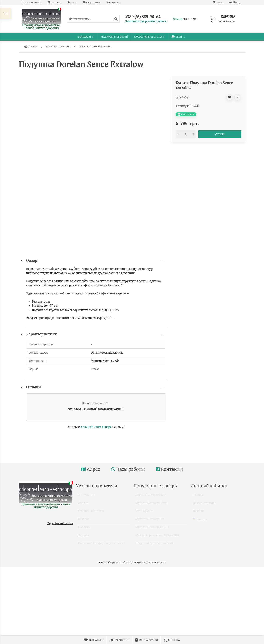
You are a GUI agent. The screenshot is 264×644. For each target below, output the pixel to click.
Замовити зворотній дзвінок (146, 21)
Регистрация (204, 505)
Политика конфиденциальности (101, 545)
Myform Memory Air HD (152, 529)
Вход (236, 2)
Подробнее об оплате (60, 523)
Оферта (83, 537)
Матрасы (87, 37)
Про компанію (32, 2)
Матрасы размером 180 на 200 (157, 537)
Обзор (32, 260)
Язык (218, 2)
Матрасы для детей (114, 37)
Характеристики (42, 334)
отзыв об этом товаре (96, 427)
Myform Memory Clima (151, 505)
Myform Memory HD (150, 521)
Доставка (54, 2)
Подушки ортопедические (154, 545)
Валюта (200, 521)
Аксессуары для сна (150, 37)
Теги (179, 37)
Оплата (72, 2)
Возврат (84, 521)
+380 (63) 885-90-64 (143, 17)
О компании (87, 497)
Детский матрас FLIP (150, 497)
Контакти (113, 2)
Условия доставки (91, 513)
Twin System (144, 513)
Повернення (92, 2)
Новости (84, 529)
